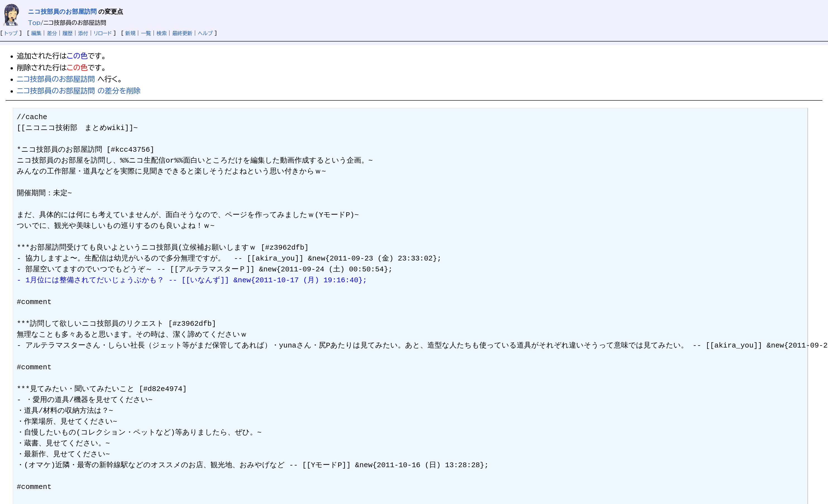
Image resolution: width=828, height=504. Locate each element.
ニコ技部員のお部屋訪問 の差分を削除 (79, 91)
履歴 (68, 33)
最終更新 (182, 33)
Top (34, 23)
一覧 (146, 33)
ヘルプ (205, 33)
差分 (52, 33)
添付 (83, 33)
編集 (36, 33)
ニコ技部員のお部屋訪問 (62, 12)
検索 (162, 33)
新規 (130, 33)
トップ (11, 33)
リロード (103, 33)
